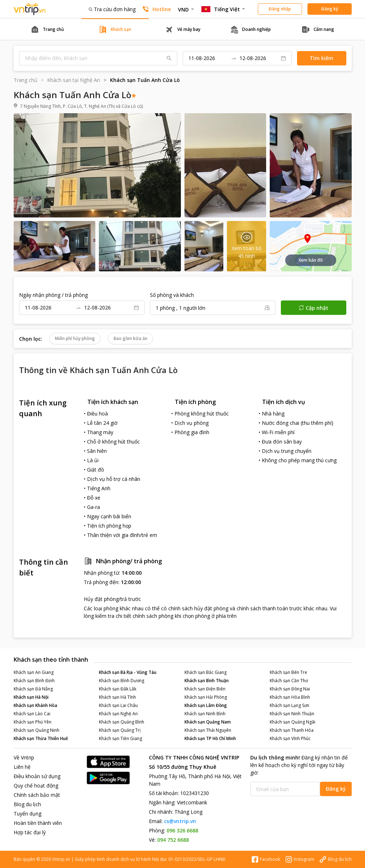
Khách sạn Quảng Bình (122, 722)
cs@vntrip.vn (180, 821)
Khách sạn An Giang (34, 672)
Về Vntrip (24, 757)
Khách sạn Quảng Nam (208, 722)
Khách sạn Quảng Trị (120, 730)
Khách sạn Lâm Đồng (206, 705)
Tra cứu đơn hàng (112, 9)
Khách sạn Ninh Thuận (292, 714)
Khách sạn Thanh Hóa (292, 730)
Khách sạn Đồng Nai (290, 689)
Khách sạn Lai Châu (118, 705)
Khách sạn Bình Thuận (207, 681)
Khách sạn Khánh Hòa (35, 705)
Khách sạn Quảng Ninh (36, 730)
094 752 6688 (173, 840)
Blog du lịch (27, 804)
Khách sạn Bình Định (34, 681)
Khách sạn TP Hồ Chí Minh (210, 738)
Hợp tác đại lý (30, 832)
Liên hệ (22, 767)
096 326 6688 (182, 830)
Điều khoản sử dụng (37, 776)
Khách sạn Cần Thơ (289, 681)
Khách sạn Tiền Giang (120, 738)
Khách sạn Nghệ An (118, 714)
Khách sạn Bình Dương (122, 681)
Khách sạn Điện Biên (205, 689)
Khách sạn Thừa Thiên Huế (41, 738)
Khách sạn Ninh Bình (205, 714)
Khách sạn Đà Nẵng (33, 689)
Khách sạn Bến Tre (288, 672)
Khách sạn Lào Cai (32, 714)
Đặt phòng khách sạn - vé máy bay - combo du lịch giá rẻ (30, 9)
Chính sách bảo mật (37, 795)
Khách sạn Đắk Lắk (118, 689)
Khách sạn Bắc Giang (206, 672)
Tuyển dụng (28, 814)
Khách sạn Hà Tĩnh (117, 697)
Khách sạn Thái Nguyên (208, 730)
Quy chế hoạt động (36, 786)
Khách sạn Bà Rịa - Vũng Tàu (128, 672)
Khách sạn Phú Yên (33, 722)
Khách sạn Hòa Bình (290, 697)
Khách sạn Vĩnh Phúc (290, 738)
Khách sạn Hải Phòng (206, 697)
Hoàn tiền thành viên (38, 823)
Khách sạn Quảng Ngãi (293, 722)
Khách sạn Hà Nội (31, 697)
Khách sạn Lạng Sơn (289, 705)
